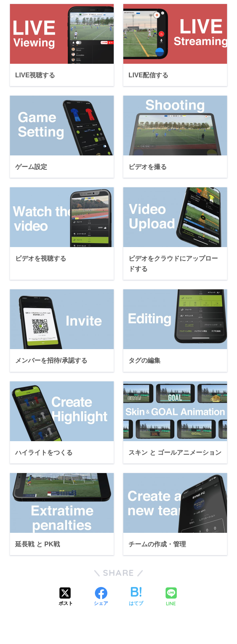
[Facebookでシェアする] (101, 597)
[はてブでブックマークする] (136, 597)
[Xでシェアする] (66, 597)
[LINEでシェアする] (171, 598)
